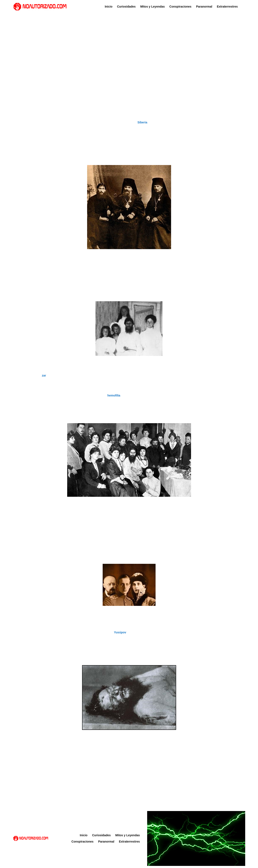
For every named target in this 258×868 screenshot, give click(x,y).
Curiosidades (126, 7)
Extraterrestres (227, 7)
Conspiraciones (180, 7)
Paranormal (204, 7)
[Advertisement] (129, 47)
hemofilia (114, 395)
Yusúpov (120, 632)
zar (44, 375)
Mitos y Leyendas (153, 7)
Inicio (109, 7)
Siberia (142, 122)
